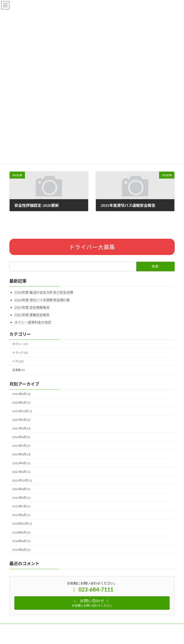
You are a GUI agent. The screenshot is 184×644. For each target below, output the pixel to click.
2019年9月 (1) (21, 498)
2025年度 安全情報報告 (32, 307)
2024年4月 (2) (21, 437)
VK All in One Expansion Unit (119, 637)
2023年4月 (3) (21, 455)
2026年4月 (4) (21, 394)
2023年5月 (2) (21, 446)
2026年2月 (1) (21, 403)
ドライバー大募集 (92, 247)
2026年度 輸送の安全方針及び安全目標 (44, 292)
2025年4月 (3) (21, 428)
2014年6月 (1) (21, 550)
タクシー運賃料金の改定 (33, 322)
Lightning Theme (91, 637)
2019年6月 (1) (21, 515)
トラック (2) (20, 353)
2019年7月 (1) (21, 506)
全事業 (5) (19, 370)
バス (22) (18, 361)
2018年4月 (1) (21, 541)
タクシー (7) (20, 344)
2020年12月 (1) (22, 480)
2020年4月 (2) (21, 489)
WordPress (69, 637)
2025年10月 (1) (22, 411)
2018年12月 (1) (22, 524)
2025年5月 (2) (21, 420)
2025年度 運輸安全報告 (32, 315)
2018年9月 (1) (21, 532)
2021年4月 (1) (21, 472)
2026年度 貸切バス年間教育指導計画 (42, 300)
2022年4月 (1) (21, 463)
